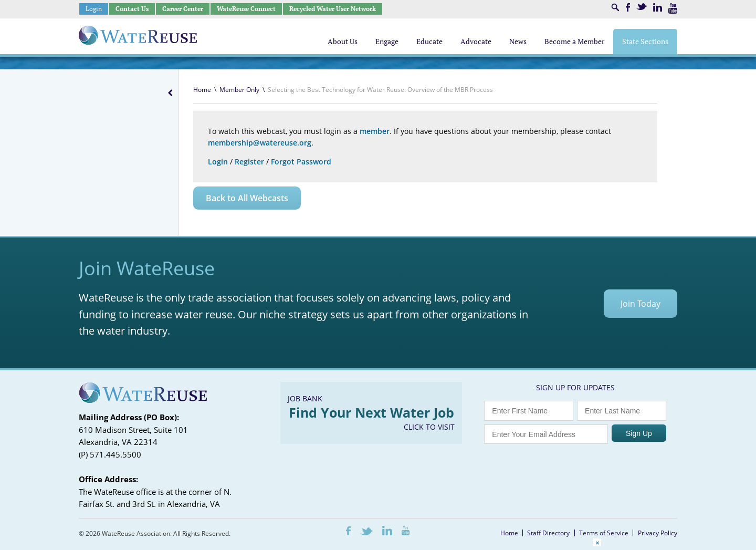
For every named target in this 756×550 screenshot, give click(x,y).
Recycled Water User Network (333, 9)
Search (615, 7)
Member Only (239, 90)
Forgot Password (301, 162)
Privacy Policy (658, 533)
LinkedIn (658, 7)
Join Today (640, 304)
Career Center (183, 9)
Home (202, 90)
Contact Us (132, 9)
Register (249, 162)
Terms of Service (604, 533)
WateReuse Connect (246, 9)
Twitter (642, 7)
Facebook (628, 7)
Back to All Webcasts (247, 198)
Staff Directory (548, 533)
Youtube (673, 8)
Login (94, 9)
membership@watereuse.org (260, 143)
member (375, 131)
